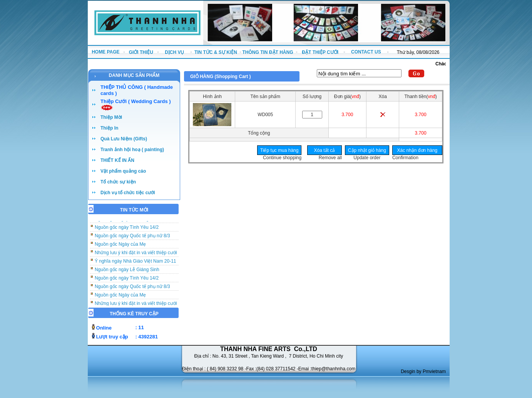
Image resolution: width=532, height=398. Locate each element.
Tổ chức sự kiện (118, 182)
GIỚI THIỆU (141, 52)
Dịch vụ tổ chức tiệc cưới (128, 193)
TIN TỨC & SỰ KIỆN (216, 52)
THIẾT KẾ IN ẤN (117, 160)
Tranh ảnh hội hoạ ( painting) (132, 150)
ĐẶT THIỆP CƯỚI (320, 52)
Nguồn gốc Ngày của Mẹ (120, 246)
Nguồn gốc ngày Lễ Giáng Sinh (127, 271)
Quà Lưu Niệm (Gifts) (124, 139)
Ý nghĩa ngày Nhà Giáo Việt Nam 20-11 (136, 263)
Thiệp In (109, 128)
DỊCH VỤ (174, 52)
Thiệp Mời (111, 117)
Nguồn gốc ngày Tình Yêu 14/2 (127, 229)
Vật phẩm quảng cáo (123, 171)
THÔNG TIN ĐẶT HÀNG (268, 52)
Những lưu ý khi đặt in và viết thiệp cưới (136, 254)
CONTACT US (366, 52)
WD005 (265, 115)
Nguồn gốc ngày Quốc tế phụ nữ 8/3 (132, 237)
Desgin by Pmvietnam (423, 371)
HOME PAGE (105, 52)
